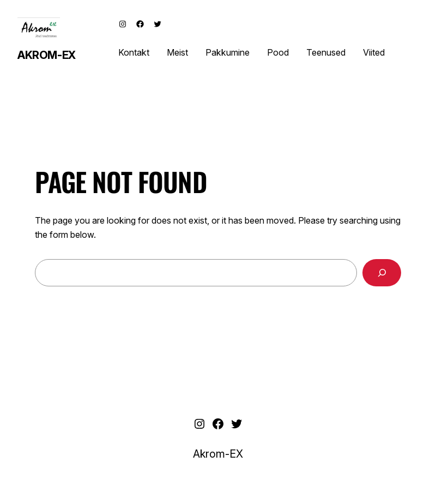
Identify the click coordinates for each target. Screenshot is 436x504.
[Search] (382, 272)
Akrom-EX (47, 55)
